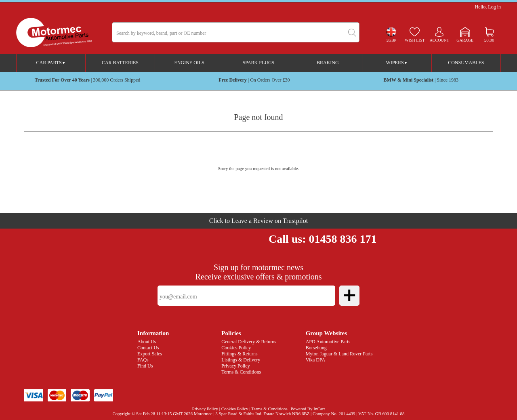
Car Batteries (120, 63)
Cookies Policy (236, 348)
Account (439, 40)
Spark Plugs (259, 63)
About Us (147, 342)
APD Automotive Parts (328, 342)
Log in (494, 7)
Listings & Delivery (241, 360)
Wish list (415, 40)
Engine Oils (189, 63)
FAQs (143, 360)
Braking (328, 63)
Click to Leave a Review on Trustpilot (258, 221)
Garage (465, 40)
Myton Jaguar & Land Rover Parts (339, 354)
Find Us (145, 366)
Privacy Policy (235, 366)
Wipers (397, 63)
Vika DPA (316, 360)
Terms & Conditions (241, 372)
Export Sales (150, 354)
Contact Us (148, 348)
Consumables (466, 63)
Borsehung (316, 348)
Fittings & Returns (239, 354)
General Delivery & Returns (249, 342)
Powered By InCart (308, 409)
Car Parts (51, 63)
